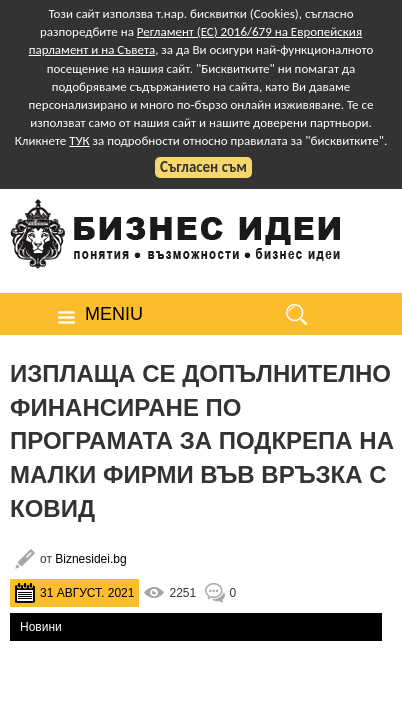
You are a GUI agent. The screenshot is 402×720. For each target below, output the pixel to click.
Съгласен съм (203, 167)
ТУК (79, 140)
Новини (41, 627)
